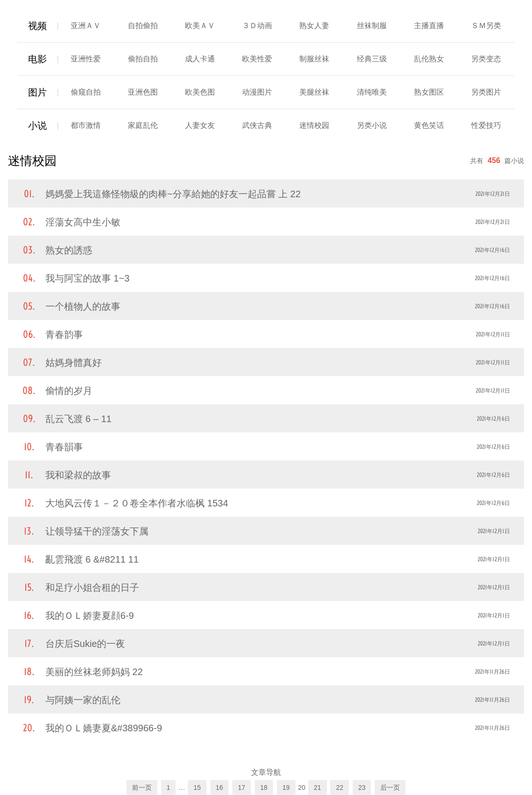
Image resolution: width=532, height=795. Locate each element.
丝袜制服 (372, 26)
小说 (37, 126)
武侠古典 (257, 125)
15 (197, 788)
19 (286, 788)
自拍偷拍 (143, 26)
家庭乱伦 (143, 125)
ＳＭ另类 (486, 26)
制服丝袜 (314, 59)
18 (264, 788)
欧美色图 (200, 92)
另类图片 (486, 92)
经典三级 (372, 59)
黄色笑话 (429, 125)
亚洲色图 (143, 92)
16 (220, 788)
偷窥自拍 (86, 92)
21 (318, 788)
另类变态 (486, 59)
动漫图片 (257, 92)
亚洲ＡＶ (86, 26)
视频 (37, 26)
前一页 (142, 788)
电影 (37, 59)
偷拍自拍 (143, 59)
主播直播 (429, 26)
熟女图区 (429, 92)
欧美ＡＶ (200, 26)
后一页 (390, 788)
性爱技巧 (486, 125)
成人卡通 (200, 59)
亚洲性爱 (86, 59)
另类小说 (372, 125)
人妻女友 (200, 125)
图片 (37, 92)
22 (340, 788)
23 (362, 788)
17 (242, 788)
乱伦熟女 (429, 59)
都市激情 (86, 125)
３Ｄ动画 (257, 26)
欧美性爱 (257, 59)
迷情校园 (314, 125)
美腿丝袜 (314, 92)
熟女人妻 (314, 26)
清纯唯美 (372, 92)
